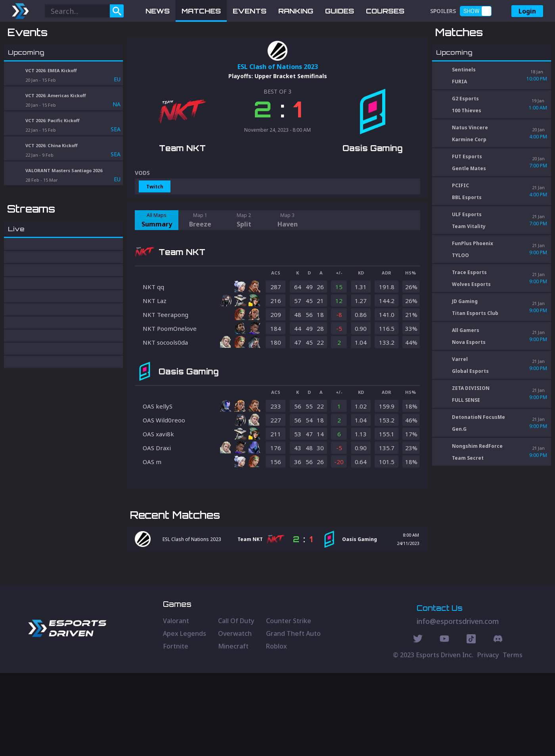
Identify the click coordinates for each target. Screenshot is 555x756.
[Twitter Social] (418, 723)
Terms (513, 738)
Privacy (488, 738)
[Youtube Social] (444, 723)
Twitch (155, 228)
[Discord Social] (471, 723)
